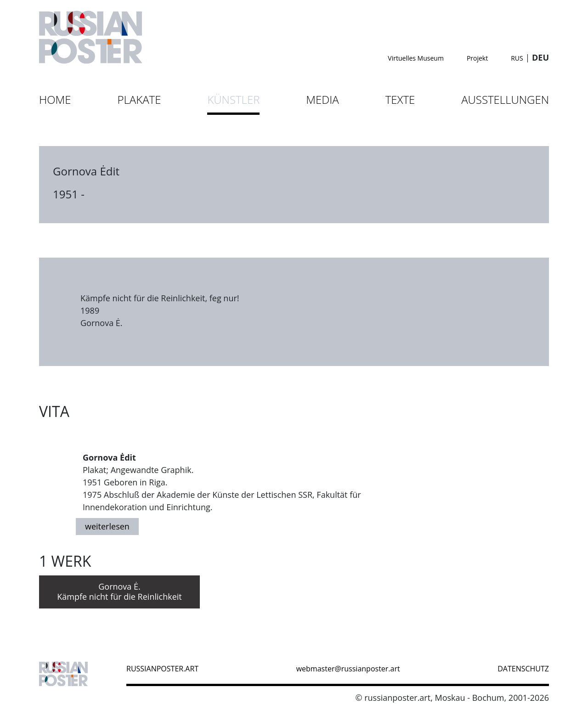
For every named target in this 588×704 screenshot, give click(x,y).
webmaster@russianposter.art (348, 669)
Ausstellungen (505, 99)
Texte (400, 99)
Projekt (477, 58)
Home (55, 99)
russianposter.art (162, 669)
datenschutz (523, 669)
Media (322, 99)
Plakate (139, 99)
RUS (517, 58)
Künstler (233, 99)
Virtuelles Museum (416, 58)
